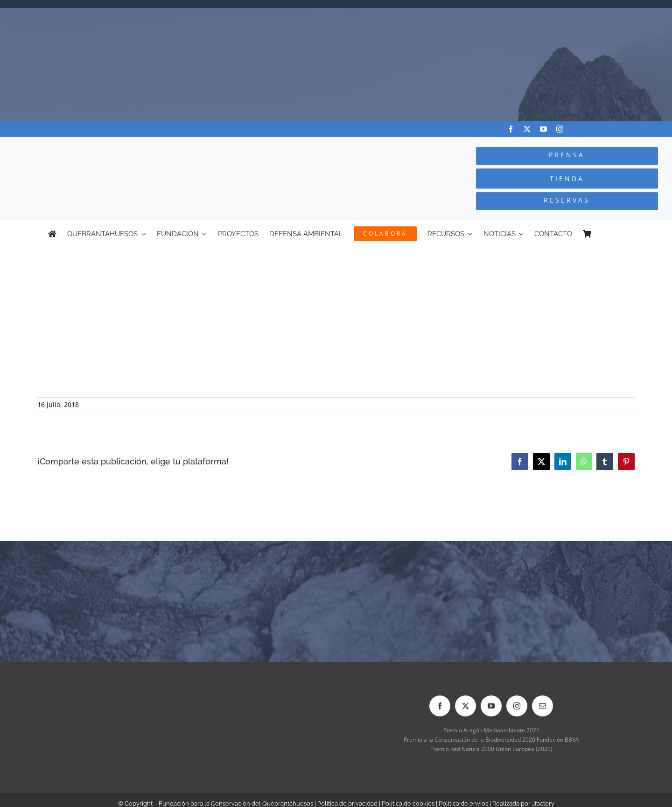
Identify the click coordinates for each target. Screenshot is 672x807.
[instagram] (560, 129)
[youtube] (543, 129)
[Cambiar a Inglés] (620, 234)
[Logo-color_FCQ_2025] (126, 146)
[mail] (542, 706)
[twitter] (527, 129)
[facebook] (511, 129)
